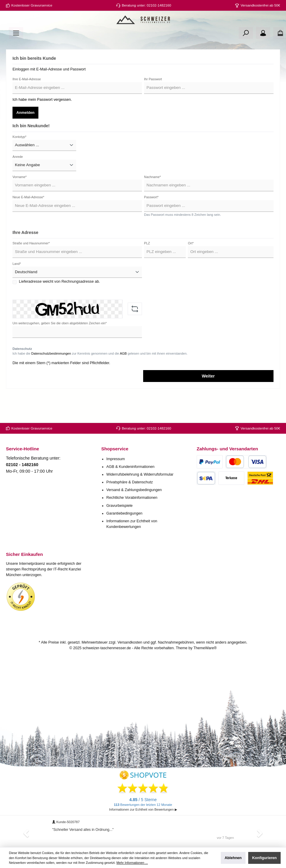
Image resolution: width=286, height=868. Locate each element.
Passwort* (151, 219)
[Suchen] (246, 55)
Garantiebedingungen (124, 513)
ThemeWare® (205, 648)
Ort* (191, 265)
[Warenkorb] (279, 55)
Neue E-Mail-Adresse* (28, 219)
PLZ (147, 265)
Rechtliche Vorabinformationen (132, 498)
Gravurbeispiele (119, 506)
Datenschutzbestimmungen (51, 376)
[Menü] (16, 55)
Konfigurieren (264, 858)
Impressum (115, 459)
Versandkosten (130, 643)
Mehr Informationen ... (132, 863)
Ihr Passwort (153, 101)
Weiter (208, 398)
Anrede (18, 179)
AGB (123, 376)
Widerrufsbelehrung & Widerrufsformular (140, 475)
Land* (17, 286)
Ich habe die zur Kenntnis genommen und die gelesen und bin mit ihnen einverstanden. (100, 376)
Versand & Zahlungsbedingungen (134, 490)
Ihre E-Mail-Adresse (27, 101)
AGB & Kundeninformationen (130, 467)
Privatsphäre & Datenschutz (129, 482)
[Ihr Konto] (263, 55)
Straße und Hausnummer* (31, 265)
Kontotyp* (19, 159)
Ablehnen (233, 858)
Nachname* (152, 199)
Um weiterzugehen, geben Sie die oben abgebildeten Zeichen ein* (60, 345)
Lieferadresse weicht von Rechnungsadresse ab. (60, 304)
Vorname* (19, 199)
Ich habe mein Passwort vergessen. (42, 122)
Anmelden (25, 135)
